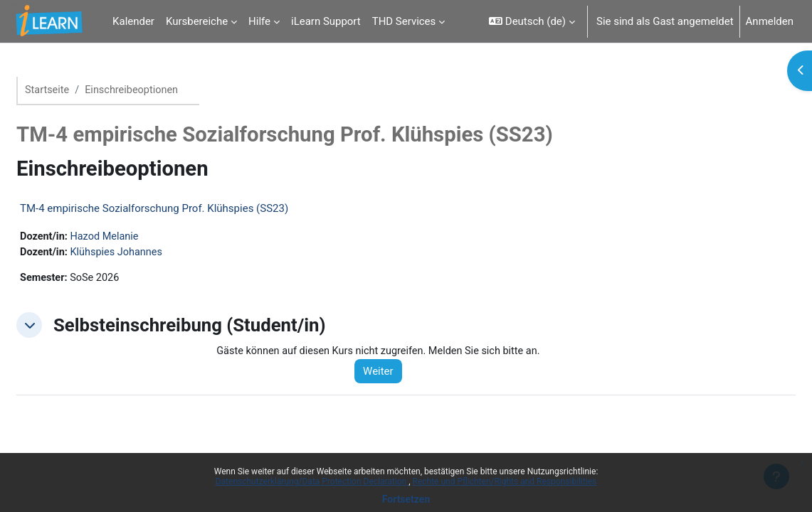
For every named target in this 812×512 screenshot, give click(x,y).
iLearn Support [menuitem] (326, 21)
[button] (532, 21)
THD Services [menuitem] (404, 21)
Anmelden (770, 21)
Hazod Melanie (141, 238)
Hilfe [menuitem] (259, 21)
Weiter (401, 374)
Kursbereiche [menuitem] (197, 21)
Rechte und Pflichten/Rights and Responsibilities (505, 481)
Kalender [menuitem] (133, 21)
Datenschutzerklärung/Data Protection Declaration (312, 481)
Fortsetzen (406, 499)
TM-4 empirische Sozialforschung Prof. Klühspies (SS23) (188, 209)
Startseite (82, 90)
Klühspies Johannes (154, 253)
